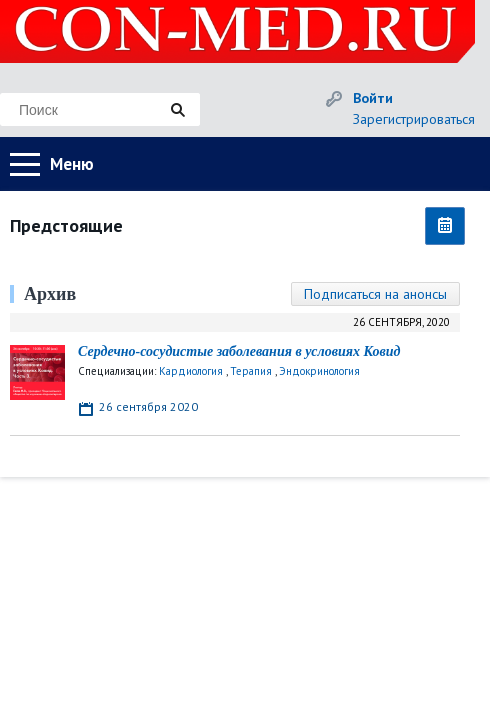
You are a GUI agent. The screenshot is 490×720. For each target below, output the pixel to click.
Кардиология (191, 371)
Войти (373, 98)
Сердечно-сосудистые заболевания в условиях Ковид (239, 351)
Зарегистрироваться (414, 119)
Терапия (251, 371)
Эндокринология (319, 371)
